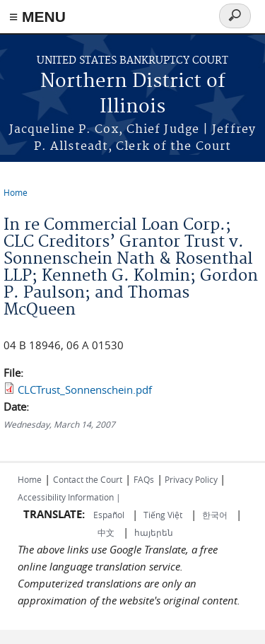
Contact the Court (88, 479)
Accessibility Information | (69, 497)
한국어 (215, 515)
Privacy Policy (191, 479)
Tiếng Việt (163, 515)
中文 (106, 532)
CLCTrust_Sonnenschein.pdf (85, 390)
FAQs (144, 479)
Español (110, 515)
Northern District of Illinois (133, 94)
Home (16, 192)
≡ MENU (37, 17)
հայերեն (154, 532)
